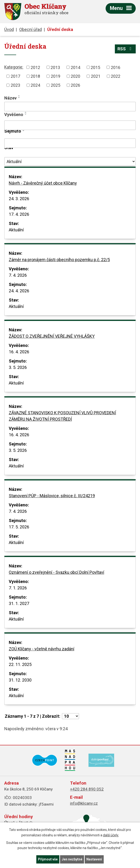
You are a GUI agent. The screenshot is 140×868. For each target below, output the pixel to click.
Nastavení (94, 859)
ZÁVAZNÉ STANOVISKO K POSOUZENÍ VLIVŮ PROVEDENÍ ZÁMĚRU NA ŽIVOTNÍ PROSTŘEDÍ (62, 416)
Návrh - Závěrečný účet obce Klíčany (43, 183)
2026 (75, 85)
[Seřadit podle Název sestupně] (19, 98)
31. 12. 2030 (20, 680)
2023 (15, 85)
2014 (75, 67)
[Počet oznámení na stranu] (70, 716)
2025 (56, 85)
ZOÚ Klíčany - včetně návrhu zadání (42, 649)
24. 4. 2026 (19, 291)
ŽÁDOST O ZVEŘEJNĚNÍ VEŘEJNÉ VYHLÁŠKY (52, 336)
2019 (56, 76)
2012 (35, 67)
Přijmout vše (48, 859)
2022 (116, 76)
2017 (15, 76)
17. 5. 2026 (19, 527)
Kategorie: (14, 67)
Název (10, 98)
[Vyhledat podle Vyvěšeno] (70, 125)
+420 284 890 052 (87, 789)
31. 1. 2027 (19, 603)
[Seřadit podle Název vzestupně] (19, 96)
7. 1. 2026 (18, 588)
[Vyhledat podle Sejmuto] (70, 143)
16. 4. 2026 (19, 352)
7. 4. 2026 (18, 275)
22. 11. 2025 (20, 664)
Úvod (9, 29)
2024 (35, 85)
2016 (116, 67)
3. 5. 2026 (18, 367)
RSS (125, 49)
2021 (96, 76)
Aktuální (16, 230)
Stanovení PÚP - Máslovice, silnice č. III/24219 (52, 496)
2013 (55, 67)
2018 (35, 76)
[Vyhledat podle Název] (70, 107)
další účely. (111, 835)
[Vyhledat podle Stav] (70, 161)
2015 (95, 67)
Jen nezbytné (72, 859)
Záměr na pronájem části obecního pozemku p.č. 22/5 (59, 260)
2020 (75, 76)
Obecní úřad (30, 29)
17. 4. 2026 (19, 214)
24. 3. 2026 (19, 199)
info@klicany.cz (84, 803)
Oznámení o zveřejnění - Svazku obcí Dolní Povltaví (56, 572)
